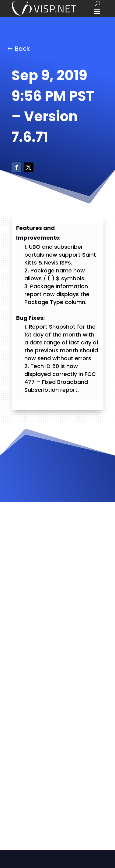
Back (22, 49)
